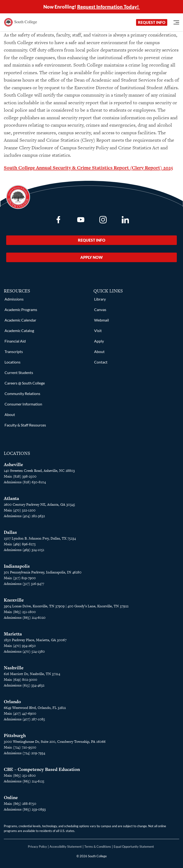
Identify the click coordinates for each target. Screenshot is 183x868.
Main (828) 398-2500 (20, 476)
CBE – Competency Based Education (42, 769)
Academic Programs (21, 309)
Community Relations (22, 393)
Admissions (14, 299)
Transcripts (14, 351)
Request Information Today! (109, 7)
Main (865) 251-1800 (20, 775)
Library (100, 299)
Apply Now (91, 257)
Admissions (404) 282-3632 (24, 516)
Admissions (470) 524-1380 (24, 651)
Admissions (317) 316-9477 (24, 584)
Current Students (19, 372)
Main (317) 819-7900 (20, 578)
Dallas (10, 532)
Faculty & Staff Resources (25, 425)
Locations (13, 362)
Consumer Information (23, 404)
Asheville (13, 465)
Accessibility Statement (66, 847)
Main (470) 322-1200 (20, 510)
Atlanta (11, 498)
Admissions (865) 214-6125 (24, 781)
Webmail (102, 320)
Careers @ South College (25, 383)
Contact (101, 362)
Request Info (152, 22)
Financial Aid (15, 341)
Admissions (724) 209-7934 (24, 753)
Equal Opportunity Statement (134, 847)
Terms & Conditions (98, 847)
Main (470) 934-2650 (20, 646)
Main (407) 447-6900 (20, 713)
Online (11, 798)
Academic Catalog (19, 330)
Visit (98, 330)
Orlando (12, 702)
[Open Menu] (176, 22)
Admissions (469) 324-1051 (24, 550)
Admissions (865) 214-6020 (25, 617)
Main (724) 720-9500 (20, 747)
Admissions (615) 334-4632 (24, 685)
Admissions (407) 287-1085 (24, 719)
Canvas (100, 309)
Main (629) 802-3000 (20, 679)
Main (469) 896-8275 (20, 544)
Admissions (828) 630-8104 (25, 482)
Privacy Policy (37, 847)
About (10, 414)
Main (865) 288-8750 (20, 803)
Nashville (14, 668)
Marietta (13, 634)
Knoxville (14, 600)
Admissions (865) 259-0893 (25, 809)
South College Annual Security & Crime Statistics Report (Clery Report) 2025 (88, 168)
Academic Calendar (20, 320)
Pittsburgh (15, 735)
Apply (99, 341)
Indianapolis (17, 566)
